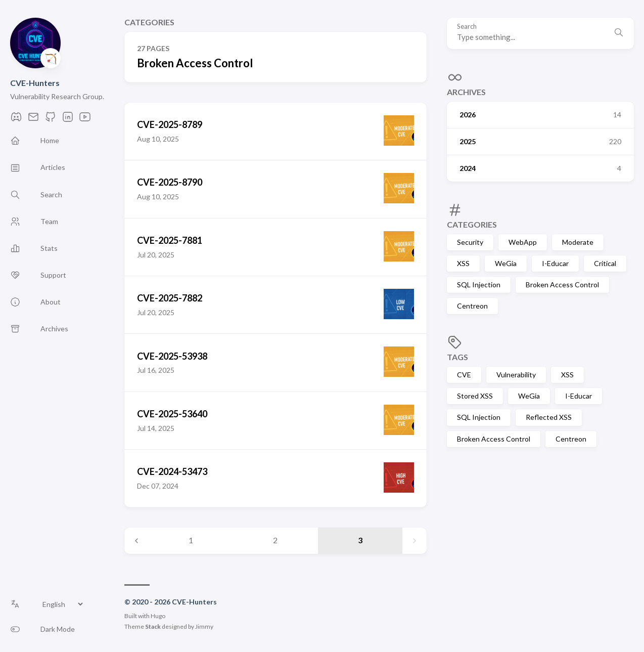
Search (467, 27)
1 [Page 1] (191, 540)
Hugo (158, 616)
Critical (605, 263)
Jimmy (204, 626)
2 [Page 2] (275, 540)
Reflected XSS (549, 417)
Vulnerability (516, 375)
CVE (464, 375)
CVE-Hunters (35, 83)
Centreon (472, 306)
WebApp (523, 242)
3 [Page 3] (360, 540)
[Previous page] (136, 541)
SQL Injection (479, 285)
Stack (153, 626)
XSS (463, 263)
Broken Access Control (562, 285)
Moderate (578, 242)
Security (470, 242)
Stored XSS (475, 396)
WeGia (506, 263)
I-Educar (555, 263)
